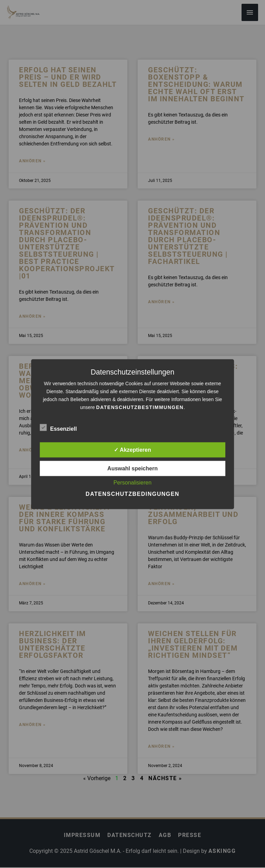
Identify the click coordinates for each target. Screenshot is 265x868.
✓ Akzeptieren (132, 450)
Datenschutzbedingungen (132, 494)
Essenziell (58, 427)
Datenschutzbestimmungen (140, 407)
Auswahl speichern (132, 468)
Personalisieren (132, 482)
